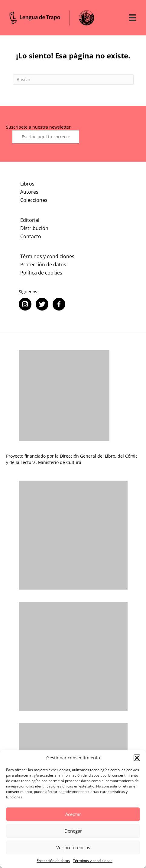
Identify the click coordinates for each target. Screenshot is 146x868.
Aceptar (73, 814)
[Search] (73, 80)
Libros (27, 184)
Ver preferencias (73, 847)
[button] (137, 758)
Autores (29, 192)
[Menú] (132, 18)
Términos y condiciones (93, 861)
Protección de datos (53, 861)
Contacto (31, 236)
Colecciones (34, 200)
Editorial (30, 220)
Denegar (73, 831)
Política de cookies (41, 273)
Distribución (34, 228)
